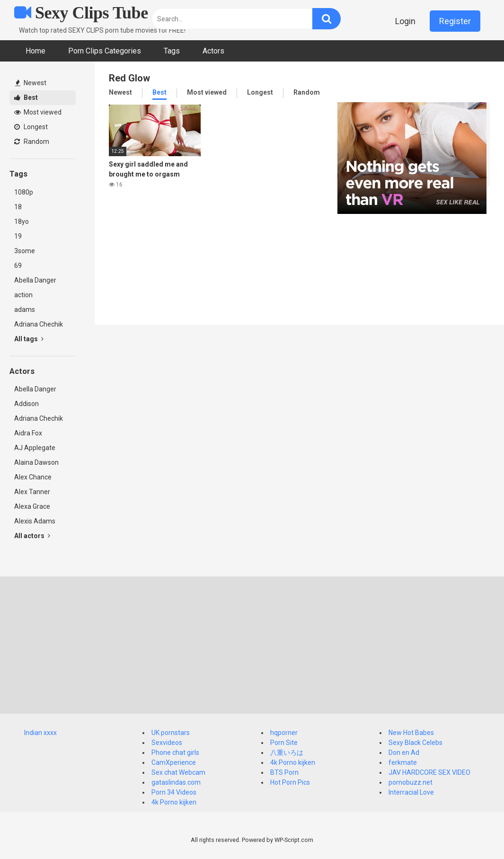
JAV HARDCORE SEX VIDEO (429, 772)
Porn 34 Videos (174, 792)
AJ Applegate (35, 448)
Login (405, 21)
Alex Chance (33, 477)
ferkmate (403, 762)
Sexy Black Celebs (416, 743)
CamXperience (174, 762)
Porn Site (284, 743)
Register (455, 21)
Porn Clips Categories (105, 51)
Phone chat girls (175, 753)
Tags (172, 51)
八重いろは (287, 753)
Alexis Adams (35, 521)
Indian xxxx (40, 733)
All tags (29, 339)
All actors (32, 536)
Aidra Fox (28, 433)
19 (18, 236)
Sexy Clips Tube (81, 13)
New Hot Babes (411, 733)
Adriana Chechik (39, 324)
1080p (24, 192)
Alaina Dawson (36, 462)
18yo (22, 221)
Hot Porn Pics (290, 782)
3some (25, 251)
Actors (213, 51)
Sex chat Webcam (178, 772)
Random (32, 142)
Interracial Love (411, 792)
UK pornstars (171, 733)
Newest (31, 83)
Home (35, 51)
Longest (31, 127)
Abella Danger (35, 280)
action (23, 295)
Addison (27, 404)
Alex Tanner (32, 492)
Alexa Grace (32, 506)
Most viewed (38, 112)
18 (18, 207)
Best (26, 97)
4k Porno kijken (174, 802)
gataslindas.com (176, 782)
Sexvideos (167, 743)
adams (25, 310)
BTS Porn (284, 772)
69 (18, 266)
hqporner (284, 733)
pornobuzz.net (411, 782)
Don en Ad (404, 753)
